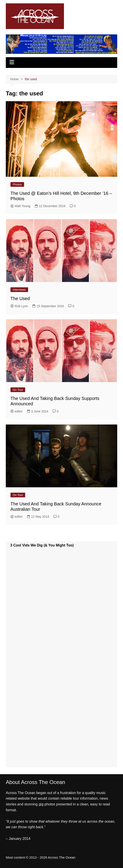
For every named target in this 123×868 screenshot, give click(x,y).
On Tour (18, 390)
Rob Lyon (19, 306)
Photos (17, 184)
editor (16, 411)
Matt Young (20, 206)
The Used (20, 298)
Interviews (19, 290)
